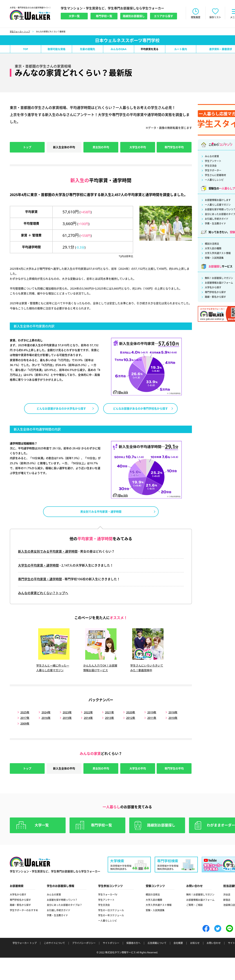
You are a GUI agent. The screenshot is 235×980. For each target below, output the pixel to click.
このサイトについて (54, 943)
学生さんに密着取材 (215, 175)
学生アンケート (213, 161)
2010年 (173, 718)
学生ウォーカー (30, 862)
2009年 (25, 723)
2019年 (152, 712)
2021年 (109, 712)
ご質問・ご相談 (194, 905)
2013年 (109, 718)
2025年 (25, 712)
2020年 (131, 712)
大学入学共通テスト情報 (218, 253)
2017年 (25, 718)
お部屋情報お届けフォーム (219, 283)
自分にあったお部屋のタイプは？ (64, 905)
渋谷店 (227, 895)
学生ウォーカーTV (108, 895)
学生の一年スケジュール (111, 915)
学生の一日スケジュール (111, 910)
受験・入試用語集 (214, 258)
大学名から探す (213, 288)
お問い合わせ (214, 943)
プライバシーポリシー (84, 943)
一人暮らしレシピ (214, 180)
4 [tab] (230, 144)
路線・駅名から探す (215, 297)
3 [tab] (224, 144)
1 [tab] (213, 144)
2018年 (173, 712)
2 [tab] (219, 144)
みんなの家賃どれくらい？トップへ (43, 593)
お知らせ (195, 943)
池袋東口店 (229, 905)
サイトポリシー (111, 943)
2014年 (88, 718)
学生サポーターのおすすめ (24, 910)
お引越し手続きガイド (217, 219)
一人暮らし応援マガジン (218, 205)
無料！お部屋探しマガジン (219, 278)
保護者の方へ (133, 943)
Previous (190, 118)
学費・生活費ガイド (215, 224)
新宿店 (227, 900)
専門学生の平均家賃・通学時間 (40, 579)
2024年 (46, 712)
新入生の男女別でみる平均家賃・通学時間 (48, 551)
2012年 (131, 718)
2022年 (88, 712)
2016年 (46, 718)
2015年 (67, 718)
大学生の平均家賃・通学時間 (38, 565)
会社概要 (178, 943)
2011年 (152, 718)
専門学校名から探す (215, 292)
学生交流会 (211, 166)
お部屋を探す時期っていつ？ (62, 900)
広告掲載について (157, 943)
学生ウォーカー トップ (20, 32)
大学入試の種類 (213, 249)
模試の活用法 (212, 244)
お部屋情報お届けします (218, 200)
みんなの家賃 (212, 156)
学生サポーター (213, 171)
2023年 (67, 712)
